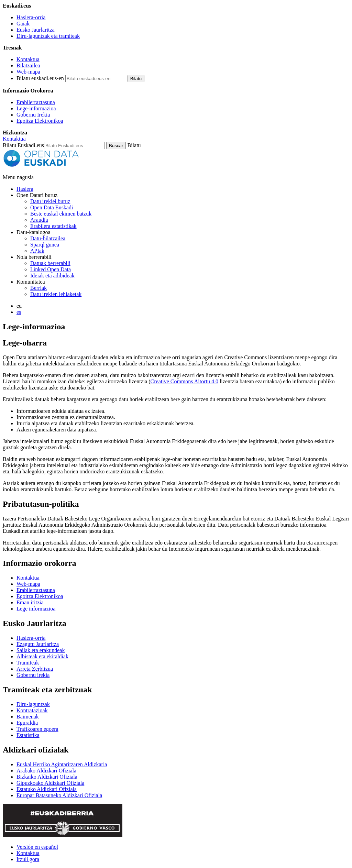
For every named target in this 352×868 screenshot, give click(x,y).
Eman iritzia (30, 602)
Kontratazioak (32, 710)
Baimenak (28, 717)
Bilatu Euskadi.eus (23, 145)
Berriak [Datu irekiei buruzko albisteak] (38, 288)
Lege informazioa (36, 609)
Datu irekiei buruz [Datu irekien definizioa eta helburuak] (50, 201)
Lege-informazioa (36, 108)
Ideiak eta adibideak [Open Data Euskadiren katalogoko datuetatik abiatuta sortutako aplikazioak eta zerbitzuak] (52, 276)
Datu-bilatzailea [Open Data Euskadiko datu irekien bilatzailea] (48, 238)
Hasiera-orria (31, 17)
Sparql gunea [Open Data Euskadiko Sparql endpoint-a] (45, 245)
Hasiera (25, 189)
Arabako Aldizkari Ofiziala (46, 771)
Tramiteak (28, 663)
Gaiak (23, 24)
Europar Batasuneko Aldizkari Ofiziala (59, 795)
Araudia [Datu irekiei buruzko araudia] (39, 220)
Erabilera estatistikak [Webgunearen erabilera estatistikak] (53, 226)
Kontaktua (28, 59)
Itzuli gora (28, 859)
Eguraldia (27, 723)
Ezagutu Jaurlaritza (38, 644)
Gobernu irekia (33, 675)
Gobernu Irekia (33, 115)
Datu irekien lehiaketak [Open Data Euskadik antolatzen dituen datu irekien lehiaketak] (56, 294)
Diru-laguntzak (33, 704)
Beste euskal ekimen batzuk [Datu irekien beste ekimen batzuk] (61, 214)
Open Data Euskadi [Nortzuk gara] (52, 207)
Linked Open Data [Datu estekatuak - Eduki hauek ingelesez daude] (51, 269)
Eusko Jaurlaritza (36, 30)
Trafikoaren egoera (37, 729)
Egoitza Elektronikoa (40, 121)
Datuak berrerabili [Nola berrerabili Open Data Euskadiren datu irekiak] (50, 263)
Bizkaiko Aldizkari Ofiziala (47, 777)
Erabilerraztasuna (36, 102)
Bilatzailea (28, 65)
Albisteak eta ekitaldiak (42, 656)
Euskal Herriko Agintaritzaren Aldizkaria (62, 764)
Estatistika (28, 735)
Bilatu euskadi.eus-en (40, 78)
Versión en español (37, 847)
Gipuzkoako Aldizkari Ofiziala (50, 783)
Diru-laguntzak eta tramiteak (48, 36)
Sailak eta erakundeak (41, 650)
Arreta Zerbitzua (35, 669)
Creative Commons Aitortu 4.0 (184, 381)
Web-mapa (28, 72)
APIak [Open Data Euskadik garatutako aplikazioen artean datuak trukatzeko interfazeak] (37, 251)
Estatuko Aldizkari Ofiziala (47, 789)
